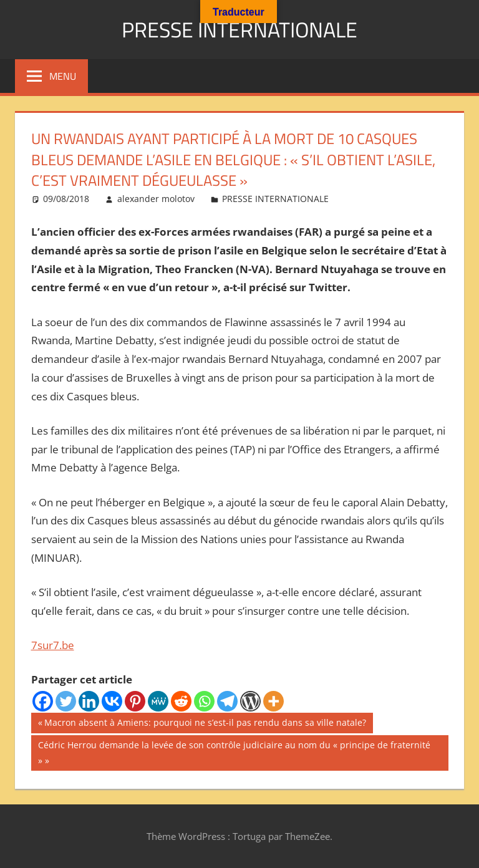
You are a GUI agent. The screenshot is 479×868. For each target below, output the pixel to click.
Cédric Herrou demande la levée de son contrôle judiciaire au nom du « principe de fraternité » (234, 752)
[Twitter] (66, 701)
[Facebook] (43, 701)
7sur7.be (53, 645)
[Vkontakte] (112, 701)
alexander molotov (156, 199)
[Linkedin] (89, 701)
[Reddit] (181, 701)
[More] (273, 701)
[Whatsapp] (204, 701)
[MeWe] (158, 701)
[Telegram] (227, 701)
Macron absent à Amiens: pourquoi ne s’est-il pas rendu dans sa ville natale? (205, 724)
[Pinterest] (135, 701)
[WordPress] (250, 701)
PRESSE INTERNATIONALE (239, 29)
